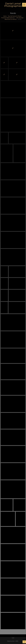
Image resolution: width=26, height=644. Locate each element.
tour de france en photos (15, 16)
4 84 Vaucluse (20, 18)
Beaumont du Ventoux (11, 19)
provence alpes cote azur (8, 18)
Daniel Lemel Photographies (13, 5)
